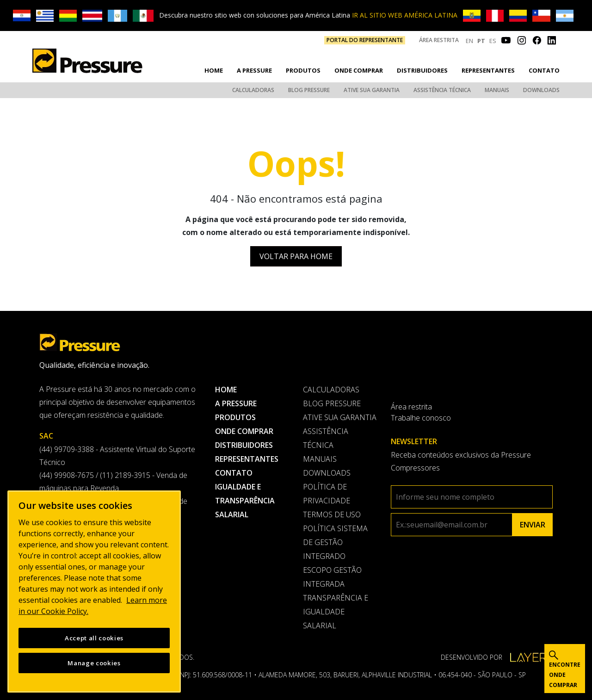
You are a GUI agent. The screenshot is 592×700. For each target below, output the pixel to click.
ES (493, 41)
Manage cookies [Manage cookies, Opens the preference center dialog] (94, 663)
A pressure (254, 70)
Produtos (303, 70)
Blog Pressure (309, 90)
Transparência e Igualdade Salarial (336, 612)
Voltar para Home (296, 256)
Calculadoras (253, 90)
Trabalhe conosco (421, 418)
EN (469, 41)
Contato (544, 70)
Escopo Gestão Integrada (332, 577)
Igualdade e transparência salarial (245, 501)
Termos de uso (332, 514)
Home (214, 70)
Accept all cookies (94, 638)
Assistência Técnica (442, 90)
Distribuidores (422, 70)
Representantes (488, 70)
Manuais (497, 90)
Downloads (541, 90)
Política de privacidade (327, 494)
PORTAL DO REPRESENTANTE (365, 40)
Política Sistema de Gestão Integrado (335, 542)
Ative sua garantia (372, 90)
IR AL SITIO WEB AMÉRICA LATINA (405, 15)
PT (481, 41)
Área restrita (439, 40)
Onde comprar (359, 70)
